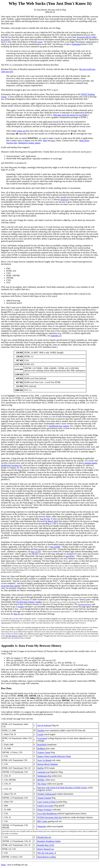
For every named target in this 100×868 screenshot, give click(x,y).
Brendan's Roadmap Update (49, 841)
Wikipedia (42, 826)
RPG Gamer (42, 821)
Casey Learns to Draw (47, 802)
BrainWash (42, 745)
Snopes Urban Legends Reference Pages (54, 756)
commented (76, 44)
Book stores (84, 141)
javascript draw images (11, 586)
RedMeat (41, 748)
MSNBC (41, 780)
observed (64, 200)
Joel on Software (44, 725)
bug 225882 (55, 547)
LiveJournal (42, 738)
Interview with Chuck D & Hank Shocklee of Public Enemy (62, 788)
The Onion (42, 784)
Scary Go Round (44, 760)
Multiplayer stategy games (29, 143)
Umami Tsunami (44, 798)
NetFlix (40, 768)
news (53, 141)
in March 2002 (52, 521)
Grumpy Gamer (44, 752)
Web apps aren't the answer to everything (70, 115)
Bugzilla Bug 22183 (46, 845)
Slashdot (41, 730)
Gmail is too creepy (45, 806)
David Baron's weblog (46, 857)
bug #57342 (45, 519)
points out (21, 131)
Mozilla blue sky (44, 837)
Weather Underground (46, 794)
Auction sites (12, 143)
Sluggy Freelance (45, 810)
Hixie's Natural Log (45, 849)
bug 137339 (36, 551)
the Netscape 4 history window (29, 602)
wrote (40, 42)
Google (21, 607)
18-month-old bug (84, 604)
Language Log (43, 772)
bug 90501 (70, 556)
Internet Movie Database (48, 764)
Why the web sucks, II (47, 853)
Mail (45, 141)
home (3, 865)
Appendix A (55, 336)
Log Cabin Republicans (47, 813)
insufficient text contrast (59, 426)
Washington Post (44, 776)
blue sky (17, 614)
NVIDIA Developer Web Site (49, 817)
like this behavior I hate (14, 636)
